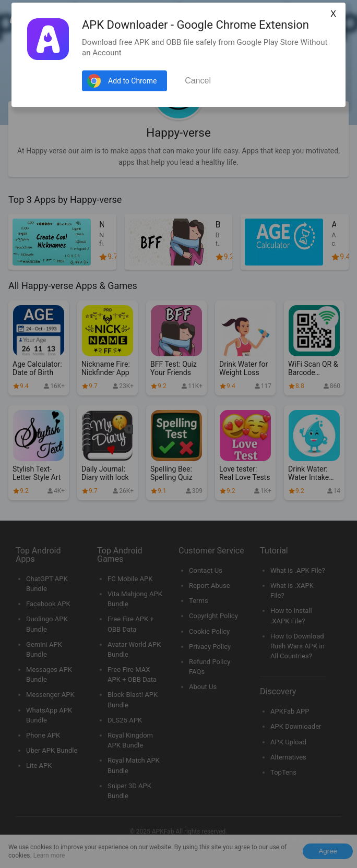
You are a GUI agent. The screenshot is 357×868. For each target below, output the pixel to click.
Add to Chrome (132, 81)
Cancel (198, 81)
